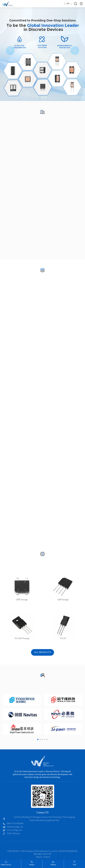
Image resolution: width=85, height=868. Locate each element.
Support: (39, 857)
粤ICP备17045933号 (42, 854)
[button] (40, 98)
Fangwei (47, 857)
